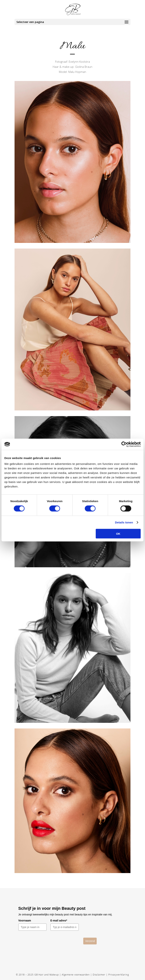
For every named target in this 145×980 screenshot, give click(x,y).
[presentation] (51, 945)
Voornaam (25, 921)
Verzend (90, 941)
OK (118, 534)
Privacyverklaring (119, 975)
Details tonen (124, 522)
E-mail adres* (59, 921)
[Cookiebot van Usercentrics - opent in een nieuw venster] (124, 444)
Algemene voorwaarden (76, 975)
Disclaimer (99, 975)
